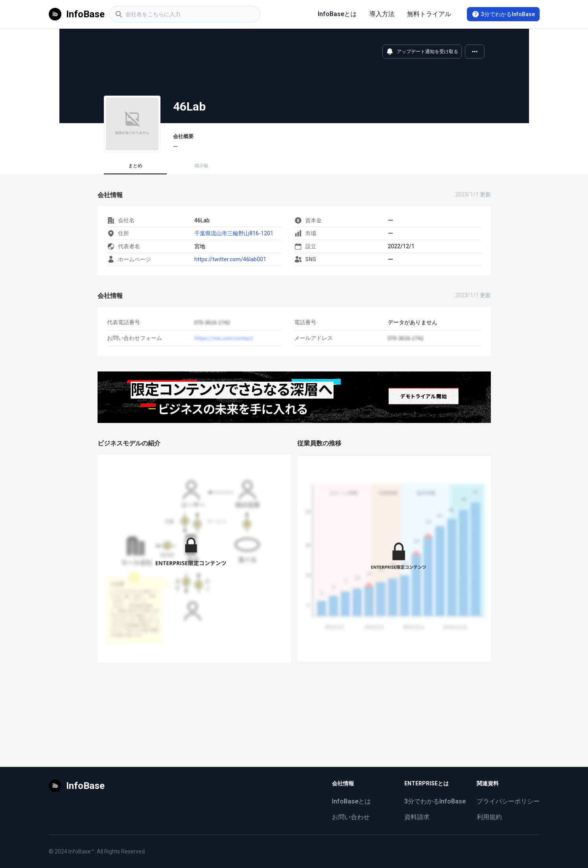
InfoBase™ (81, 851)
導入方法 (382, 14)
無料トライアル (429, 14)
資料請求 (417, 817)
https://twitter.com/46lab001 (230, 259)
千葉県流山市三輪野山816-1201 (234, 233)
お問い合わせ (351, 817)
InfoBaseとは (337, 14)
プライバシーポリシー (508, 801)
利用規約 (489, 817)
